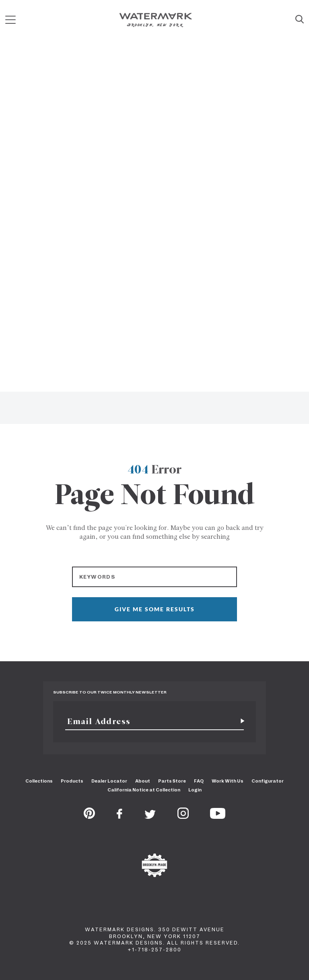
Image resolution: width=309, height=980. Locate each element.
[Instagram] (183, 816)
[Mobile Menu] (10, 20)
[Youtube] (218, 816)
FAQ (199, 781)
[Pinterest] (89, 816)
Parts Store (172, 781)
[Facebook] (119, 816)
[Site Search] (300, 20)
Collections (39, 781)
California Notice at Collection (144, 790)
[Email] (150, 721)
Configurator (268, 781)
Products (72, 781)
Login (195, 790)
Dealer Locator (109, 781)
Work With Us (228, 781)
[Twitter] (150, 816)
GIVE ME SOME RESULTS (155, 609)
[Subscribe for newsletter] (239, 721)
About (143, 781)
